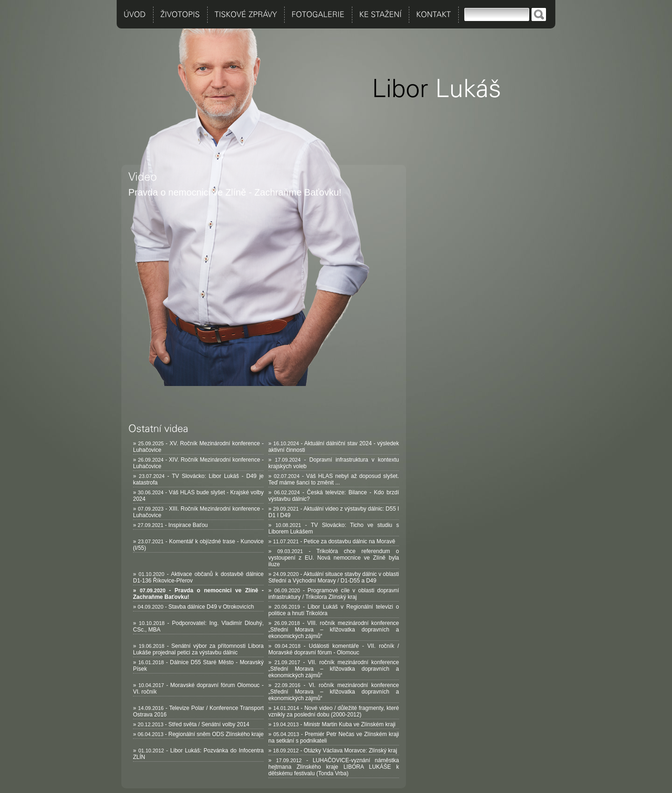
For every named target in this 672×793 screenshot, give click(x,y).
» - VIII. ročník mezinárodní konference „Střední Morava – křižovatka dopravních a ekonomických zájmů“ (334, 630)
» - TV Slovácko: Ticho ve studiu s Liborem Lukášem (334, 528)
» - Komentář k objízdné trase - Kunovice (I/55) (198, 545)
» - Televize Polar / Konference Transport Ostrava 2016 (198, 711)
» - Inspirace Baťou (170, 525)
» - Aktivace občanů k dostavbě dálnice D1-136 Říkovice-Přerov (198, 577)
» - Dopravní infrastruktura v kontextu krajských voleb (334, 463)
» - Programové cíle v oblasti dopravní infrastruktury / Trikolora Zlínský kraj (334, 594)
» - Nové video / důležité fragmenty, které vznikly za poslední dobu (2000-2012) (334, 711)
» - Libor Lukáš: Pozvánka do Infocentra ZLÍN (198, 754)
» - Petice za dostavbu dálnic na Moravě (332, 541)
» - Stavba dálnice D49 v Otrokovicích (193, 607)
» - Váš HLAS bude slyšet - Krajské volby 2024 (198, 496)
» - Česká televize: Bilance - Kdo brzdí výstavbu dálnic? (334, 496)
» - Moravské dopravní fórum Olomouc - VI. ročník (198, 688)
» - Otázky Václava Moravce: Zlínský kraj (333, 751)
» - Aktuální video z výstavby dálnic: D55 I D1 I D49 (334, 512)
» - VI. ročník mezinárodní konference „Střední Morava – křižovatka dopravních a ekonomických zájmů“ (334, 692)
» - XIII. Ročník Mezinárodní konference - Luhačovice (198, 512)
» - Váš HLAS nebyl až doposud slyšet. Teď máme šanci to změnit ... (334, 479)
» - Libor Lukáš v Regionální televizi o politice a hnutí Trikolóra (334, 610)
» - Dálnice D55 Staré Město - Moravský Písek (198, 666)
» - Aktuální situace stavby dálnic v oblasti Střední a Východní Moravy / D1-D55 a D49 (334, 577)
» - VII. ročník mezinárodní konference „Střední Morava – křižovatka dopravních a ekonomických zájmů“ (334, 669)
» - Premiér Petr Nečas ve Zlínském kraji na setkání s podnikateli (334, 737)
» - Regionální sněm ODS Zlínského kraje (198, 734)
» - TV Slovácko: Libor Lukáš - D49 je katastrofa (198, 479)
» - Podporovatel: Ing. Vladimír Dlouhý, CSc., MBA (198, 626)
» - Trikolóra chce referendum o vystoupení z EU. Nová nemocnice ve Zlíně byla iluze (334, 558)
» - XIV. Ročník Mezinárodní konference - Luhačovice (198, 463)
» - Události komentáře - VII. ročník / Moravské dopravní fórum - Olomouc (334, 649)
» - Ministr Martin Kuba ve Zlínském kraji (332, 724)
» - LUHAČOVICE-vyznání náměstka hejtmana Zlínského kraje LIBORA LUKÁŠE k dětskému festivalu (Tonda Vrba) (334, 767)
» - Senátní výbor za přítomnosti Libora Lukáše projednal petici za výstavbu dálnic (198, 649)
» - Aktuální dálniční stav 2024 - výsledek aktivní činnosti (334, 447)
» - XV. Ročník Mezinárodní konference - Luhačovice (198, 447)
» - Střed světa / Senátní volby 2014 (191, 724)
